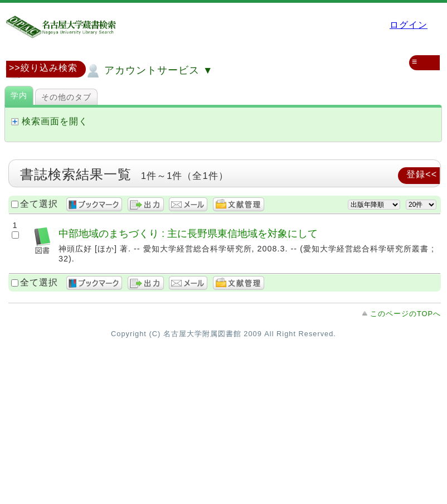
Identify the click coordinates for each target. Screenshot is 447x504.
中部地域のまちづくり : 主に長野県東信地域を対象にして (188, 233)
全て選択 (39, 204)
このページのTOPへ (405, 314)
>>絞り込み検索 (43, 68)
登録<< (422, 174)
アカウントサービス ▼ (149, 71)
